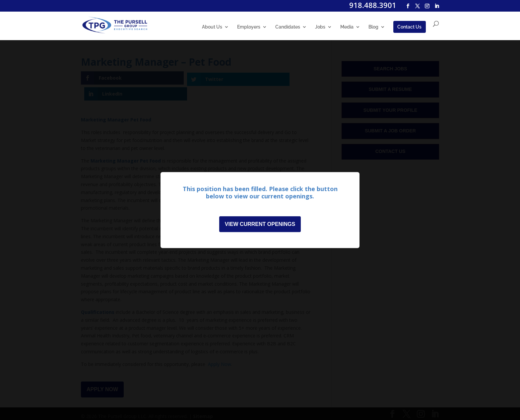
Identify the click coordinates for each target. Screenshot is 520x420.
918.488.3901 (373, 5)
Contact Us (409, 27)
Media (347, 27)
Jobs (320, 27)
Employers (249, 27)
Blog (373, 27)
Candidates (288, 27)
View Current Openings (260, 225)
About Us (212, 27)
